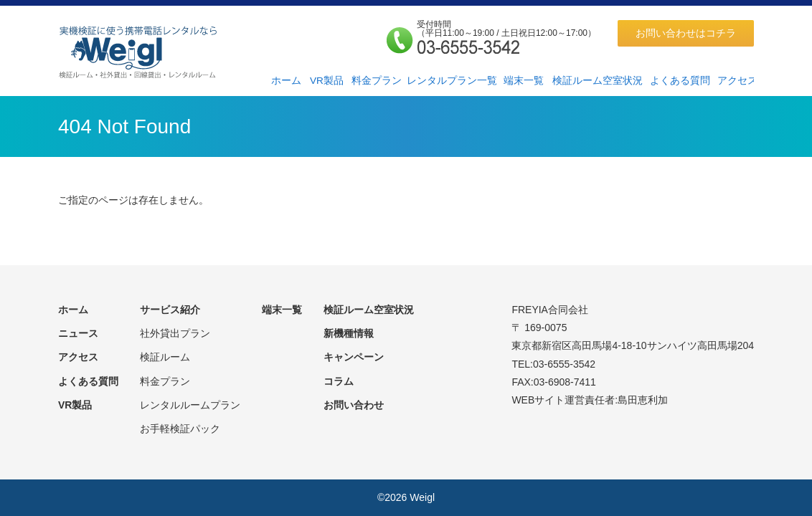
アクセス (737, 81)
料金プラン (377, 81)
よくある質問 (680, 81)
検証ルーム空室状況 (598, 81)
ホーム (286, 81)
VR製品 (327, 81)
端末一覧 (524, 81)
